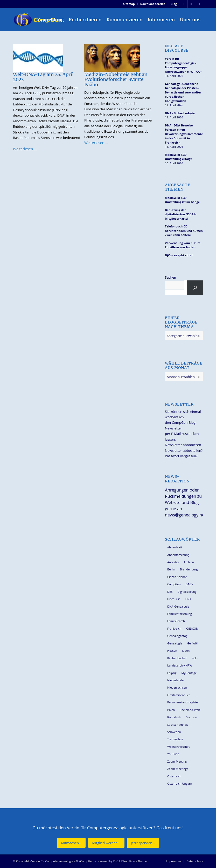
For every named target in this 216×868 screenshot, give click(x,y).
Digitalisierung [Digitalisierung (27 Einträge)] (187, 592)
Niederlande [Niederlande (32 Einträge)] (175, 680)
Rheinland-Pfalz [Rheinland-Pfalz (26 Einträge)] (190, 710)
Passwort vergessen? (181, 456)
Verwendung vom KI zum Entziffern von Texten (183, 245)
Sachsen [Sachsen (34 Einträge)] (192, 717)
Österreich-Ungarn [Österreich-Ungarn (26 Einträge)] (180, 783)
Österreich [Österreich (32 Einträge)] (174, 776)
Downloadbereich (153, 4)
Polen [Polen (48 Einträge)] (171, 710)
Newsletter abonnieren (183, 445)
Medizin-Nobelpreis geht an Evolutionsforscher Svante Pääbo (116, 80)
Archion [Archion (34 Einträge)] (189, 562)
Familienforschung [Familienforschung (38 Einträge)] (180, 614)
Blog (174, 4)
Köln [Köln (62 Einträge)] (195, 658)
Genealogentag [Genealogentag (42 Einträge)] (177, 636)
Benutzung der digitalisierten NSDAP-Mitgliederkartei (181, 214)
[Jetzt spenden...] (143, 843)
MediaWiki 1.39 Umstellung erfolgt (178, 157)
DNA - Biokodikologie (180, 113)
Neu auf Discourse (177, 48)
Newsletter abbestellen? (184, 450)
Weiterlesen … (25, 149)
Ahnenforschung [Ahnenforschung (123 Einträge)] (178, 555)
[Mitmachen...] (71, 843)
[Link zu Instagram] (191, 4)
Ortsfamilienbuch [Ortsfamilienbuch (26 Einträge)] (179, 695)
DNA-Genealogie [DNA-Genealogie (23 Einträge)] (178, 606)
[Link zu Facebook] (183, 4)
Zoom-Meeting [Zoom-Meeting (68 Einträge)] (177, 761)
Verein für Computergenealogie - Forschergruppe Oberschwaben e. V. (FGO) (183, 65)
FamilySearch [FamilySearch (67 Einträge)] (176, 621)
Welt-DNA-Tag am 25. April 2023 (43, 77)
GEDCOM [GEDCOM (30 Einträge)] (192, 628)
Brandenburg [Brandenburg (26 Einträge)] (189, 569)
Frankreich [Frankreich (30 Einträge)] (174, 628)
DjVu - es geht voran (179, 255)
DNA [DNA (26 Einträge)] (188, 599)
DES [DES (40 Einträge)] (170, 592)
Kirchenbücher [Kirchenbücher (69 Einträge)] (177, 658)
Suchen (170, 277)
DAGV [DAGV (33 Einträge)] (189, 584)
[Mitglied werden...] (106, 843)
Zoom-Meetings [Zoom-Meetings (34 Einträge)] (178, 769)
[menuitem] (129, 4)
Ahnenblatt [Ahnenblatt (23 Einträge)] (175, 547)
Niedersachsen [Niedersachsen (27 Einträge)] (177, 687)
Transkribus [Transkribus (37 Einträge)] (175, 739)
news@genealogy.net (185, 515)
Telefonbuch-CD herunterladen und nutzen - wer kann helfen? (184, 231)
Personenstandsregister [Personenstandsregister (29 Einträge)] (183, 702)
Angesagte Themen (178, 187)
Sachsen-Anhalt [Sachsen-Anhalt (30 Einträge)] (177, 725)
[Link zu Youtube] (199, 4)
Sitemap (129, 4)
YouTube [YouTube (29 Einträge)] (173, 754)
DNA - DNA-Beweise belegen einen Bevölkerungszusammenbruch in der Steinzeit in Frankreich (184, 134)
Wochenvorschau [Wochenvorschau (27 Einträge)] (179, 747)
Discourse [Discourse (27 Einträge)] (174, 599)
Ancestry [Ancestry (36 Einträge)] (173, 562)
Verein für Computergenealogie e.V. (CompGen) (63, 861)
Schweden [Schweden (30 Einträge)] (174, 732)
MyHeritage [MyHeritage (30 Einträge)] (189, 673)
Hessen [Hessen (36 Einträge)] (172, 651)
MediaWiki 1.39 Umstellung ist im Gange (182, 200)
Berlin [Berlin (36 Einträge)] (171, 569)
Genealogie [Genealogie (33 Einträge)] (175, 643)
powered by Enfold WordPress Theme (122, 861)
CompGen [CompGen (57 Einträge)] (174, 584)
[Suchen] (195, 288)
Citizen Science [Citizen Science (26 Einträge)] (177, 577)
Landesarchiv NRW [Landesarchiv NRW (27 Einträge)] (180, 665)
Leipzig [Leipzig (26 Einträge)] (172, 673)
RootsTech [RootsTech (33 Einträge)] (174, 717)
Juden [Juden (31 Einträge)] (186, 651)
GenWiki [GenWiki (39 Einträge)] (193, 643)
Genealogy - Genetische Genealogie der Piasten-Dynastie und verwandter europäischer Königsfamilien (183, 92)
